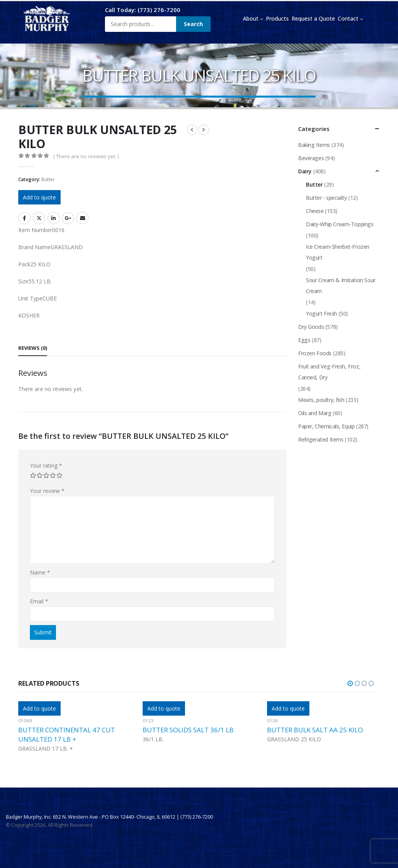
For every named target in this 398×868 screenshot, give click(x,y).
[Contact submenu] (361, 19)
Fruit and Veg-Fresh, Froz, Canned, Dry (329, 372)
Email (82, 218)
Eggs (304, 340)
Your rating (46, 465)
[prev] (192, 130)
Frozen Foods (315, 353)
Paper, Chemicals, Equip (326, 426)
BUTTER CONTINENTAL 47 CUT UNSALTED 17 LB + (67, 734)
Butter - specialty (326, 198)
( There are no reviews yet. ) (86, 156)
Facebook (24, 218)
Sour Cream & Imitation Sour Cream (341, 286)
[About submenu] (262, 19)
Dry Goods (311, 327)
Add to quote (39, 197)
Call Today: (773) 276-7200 (143, 10)
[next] (204, 130)
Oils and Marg (315, 413)
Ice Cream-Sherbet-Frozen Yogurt (338, 252)
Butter (48, 179)
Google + (68, 218)
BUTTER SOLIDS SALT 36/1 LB (188, 730)
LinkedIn (54, 218)
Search (193, 24)
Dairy (305, 171)
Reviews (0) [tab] (33, 348)
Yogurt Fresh (321, 313)
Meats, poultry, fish (321, 400)
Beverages (311, 158)
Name (40, 572)
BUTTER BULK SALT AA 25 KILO (315, 730)
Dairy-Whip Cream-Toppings (340, 224)
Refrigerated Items (321, 439)
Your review (47, 491)
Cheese (315, 211)
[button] (350, 683)
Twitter (39, 218)
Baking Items (314, 145)
